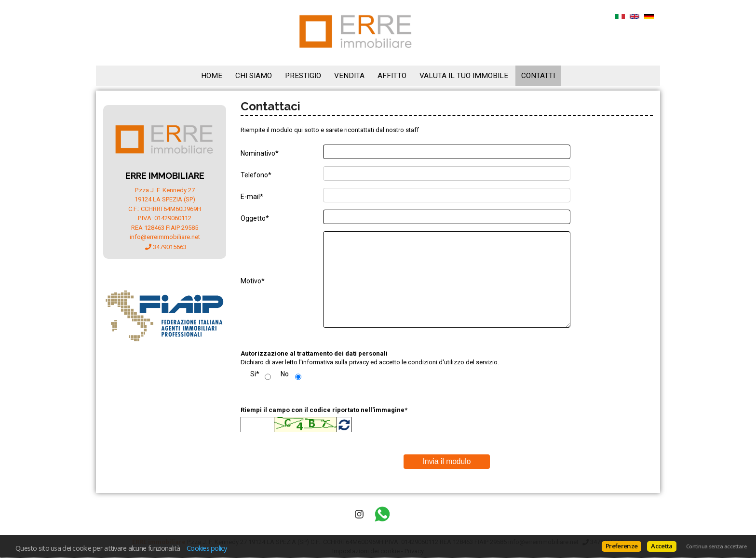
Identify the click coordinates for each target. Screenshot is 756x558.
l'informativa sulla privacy (334, 362)
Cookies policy (207, 548)
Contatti (538, 76)
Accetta (661, 546)
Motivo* (253, 281)
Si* (255, 374)
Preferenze (621, 546)
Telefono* (256, 175)
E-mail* (252, 197)
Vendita (349, 76)
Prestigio (303, 76)
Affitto (392, 76)
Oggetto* (255, 218)
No (285, 374)
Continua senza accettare (716, 546)
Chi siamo (254, 76)
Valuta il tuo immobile (464, 76)
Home (212, 76)
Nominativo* (260, 153)
